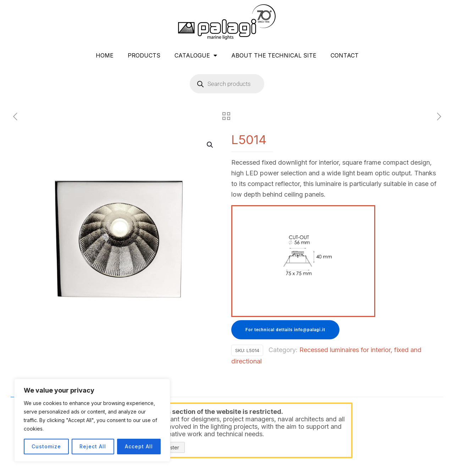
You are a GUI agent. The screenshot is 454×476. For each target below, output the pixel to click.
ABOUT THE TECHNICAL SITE (274, 55)
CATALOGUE (196, 55)
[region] (92, 420)
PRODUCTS (144, 55)
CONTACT (345, 55)
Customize (46, 446)
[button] (210, 145)
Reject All (93, 446)
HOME (105, 55)
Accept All (139, 446)
